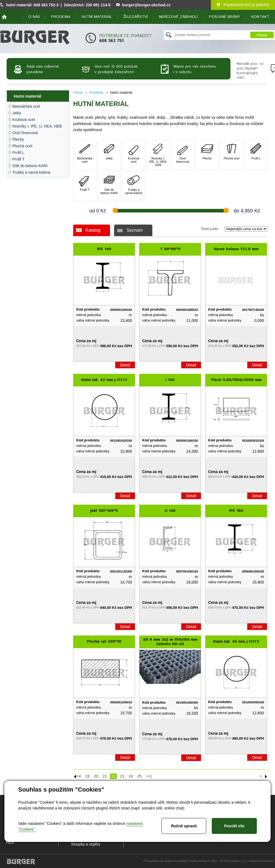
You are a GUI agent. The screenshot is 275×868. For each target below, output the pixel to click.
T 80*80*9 (170, 249)
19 (87, 776)
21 (105, 776)
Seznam (135, 230)
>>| (149, 776)
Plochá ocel (22, 146)
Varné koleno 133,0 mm (236, 249)
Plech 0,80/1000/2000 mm (236, 380)
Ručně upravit (184, 826)
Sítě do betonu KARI (30, 166)
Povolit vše (234, 826)
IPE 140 (104, 249)
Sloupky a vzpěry (86, 844)
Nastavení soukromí (261, 861)
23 (122, 776)
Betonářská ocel (26, 106)
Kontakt (260, 17)
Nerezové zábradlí (178, 17)
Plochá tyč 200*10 (104, 642)
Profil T (18, 159)
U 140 (170, 511)
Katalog (93, 230)
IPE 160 (236, 511)
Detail (125, 365)
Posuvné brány (225, 17)
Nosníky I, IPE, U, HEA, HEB (37, 126)
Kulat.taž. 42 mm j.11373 (104, 380)
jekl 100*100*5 (104, 511)
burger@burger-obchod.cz (146, 5)
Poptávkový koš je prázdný (243, 5)
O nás (34, 17)
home (4, 17)
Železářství (135, 17)
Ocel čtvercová (25, 133)
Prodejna (61, 17)
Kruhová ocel (24, 120)
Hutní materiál (97, 17)
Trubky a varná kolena (31, 172)
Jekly (17, 113)
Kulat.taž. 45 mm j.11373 (236, 642)
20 (96, 776)
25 (139, 776)
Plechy (18, 139)
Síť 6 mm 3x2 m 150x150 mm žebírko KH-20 (170, 642)
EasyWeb (181, 861)
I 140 (170, 380)
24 (131, 776)
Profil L (18, 153)
